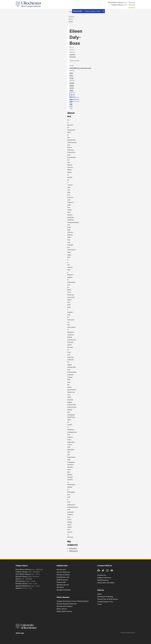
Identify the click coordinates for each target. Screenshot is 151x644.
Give (133, 11)
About (58, 11)
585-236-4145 (71, 76)
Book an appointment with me (74, 100)
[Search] (103, 11)
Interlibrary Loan (63, 577)
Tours (100, 604)
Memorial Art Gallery (65, 606)
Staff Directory (62, 580)
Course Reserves (63, 572)
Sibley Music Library (64, 611)
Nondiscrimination (64, 590)
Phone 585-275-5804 (106, 583)
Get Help (25, 11)
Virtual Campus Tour (105, 602)
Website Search (63, 585)
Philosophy (73, 551)
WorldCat (60, 587)
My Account (126, 11)
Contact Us (102, 575)
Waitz (99, 594)
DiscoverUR (61, 582)
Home (71, 12)
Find (18, 11)
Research (50, 11)
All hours (132, 7)
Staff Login (20, 633)
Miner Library (62, 609)
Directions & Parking (105, 597)
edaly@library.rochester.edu (80, 68)
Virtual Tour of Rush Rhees (108, 599)
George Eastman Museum (67, 604)
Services (41, 11)
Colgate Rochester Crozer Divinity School (73, 601)
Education (73, 548)
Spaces (33, 11)
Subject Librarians (104, 578)
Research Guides (63, 575)
